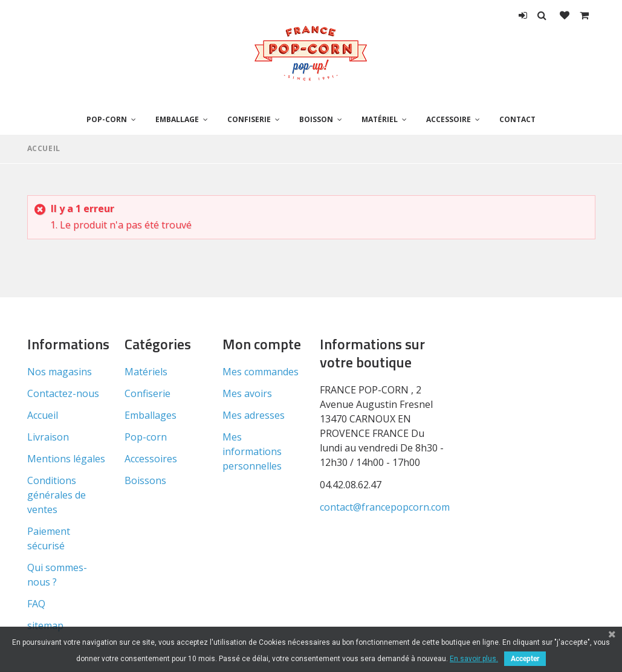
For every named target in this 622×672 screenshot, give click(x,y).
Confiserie (249, 119)
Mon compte (262, 344)
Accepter (525, 659)
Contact (517, 119)
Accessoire (449, 119)
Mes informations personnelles (252, 451)
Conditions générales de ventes (57, 495)
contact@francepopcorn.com (385, 507)
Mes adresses (254, 415)
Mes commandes (261, 372)
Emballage (177, 119)
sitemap (45, 625)
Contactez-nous (63, 393)
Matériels (146, 372)
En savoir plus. (474, 659)
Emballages (151, 415)
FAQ (36, 604)
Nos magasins (60, 372)
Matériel (380, 119)
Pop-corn (107, 119)
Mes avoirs (247, 393)
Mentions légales (66, 459)
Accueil (44, 148)
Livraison (48, 437)
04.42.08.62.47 (351, 485)
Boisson (316, 119)
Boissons (145, 480)
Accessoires (151, 459)
